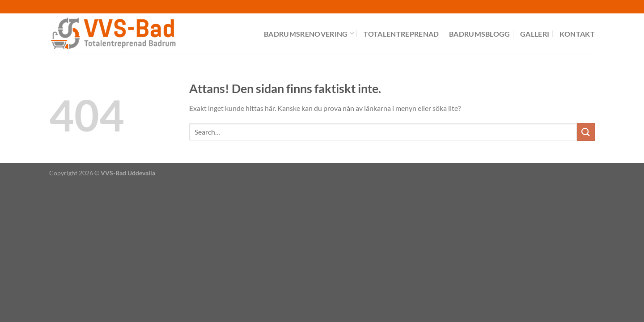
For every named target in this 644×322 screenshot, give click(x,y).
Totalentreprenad (401, 34)
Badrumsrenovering (309, 33)
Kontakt (577, 34)
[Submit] (586, 132)
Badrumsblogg (480, 34)
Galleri (535, 34)
